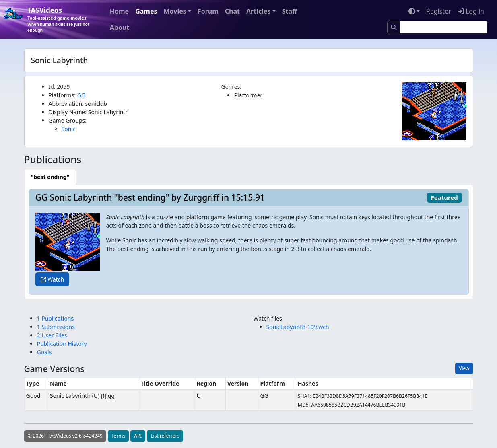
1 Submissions (56, 327)
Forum (208, 11)
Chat (232, 11)
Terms (119, 436)
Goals (44, 352)
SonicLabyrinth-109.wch (298, 327)
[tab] (50, 177)
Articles (259, 11)
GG (81, 95)
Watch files (268, 318)
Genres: (232, 87)
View (464, 368)
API (138, 436)
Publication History (62, 344)
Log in (471, 11)
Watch (53, 279)
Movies (175, 11)
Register (439, 11)
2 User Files (52, 335)
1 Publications (56, 318)
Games (146, 11)
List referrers (165, 436)
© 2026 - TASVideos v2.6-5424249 (65, 436)
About (120, 27)
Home (119, 11)
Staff (290, 11)
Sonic (69, 129)
